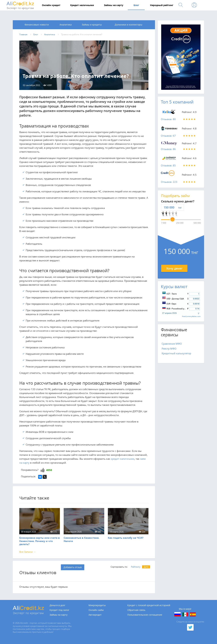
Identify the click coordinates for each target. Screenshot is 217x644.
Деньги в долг (57, 605)
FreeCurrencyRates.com (191, 316)
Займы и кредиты (92, 25)
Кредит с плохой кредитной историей (149, 605)
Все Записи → (28, 552)
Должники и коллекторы (128, 25)
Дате (146, 567)
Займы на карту (59, 615)
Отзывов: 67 (168, 136)
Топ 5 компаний (177, 102)
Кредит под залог (59, 610)
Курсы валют (174, 287)
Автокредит (95, 615)
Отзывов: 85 (168, 166)
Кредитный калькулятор (176, 353)
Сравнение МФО (172, 344)
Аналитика (66, 25)
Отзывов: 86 (168, 149)
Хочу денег (174, 268)
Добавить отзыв (73, 567)
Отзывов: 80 (168, 119)
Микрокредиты (97, 605)
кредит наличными (123, 459)
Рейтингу (136, 567)
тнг (180, 208)
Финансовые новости (37, 25)
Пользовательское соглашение (145, 615)
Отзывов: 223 (169, 182)
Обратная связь (136, 610)
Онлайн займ (96, 610)
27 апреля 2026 (169, 313)
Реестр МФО (169, 349)
